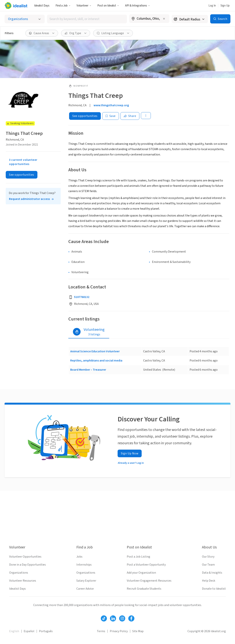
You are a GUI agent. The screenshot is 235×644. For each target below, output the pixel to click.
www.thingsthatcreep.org (111, 105)
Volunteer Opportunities (25, 557)
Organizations (19, 573)
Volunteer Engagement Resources (149, 581)
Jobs (79, 557)
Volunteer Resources (23, 581)
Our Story (208, 557)
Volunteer (84, 6)
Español (29, 631)
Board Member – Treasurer (88, 370)
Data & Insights (212, 573)
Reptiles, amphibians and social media (96, 361)
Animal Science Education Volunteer (95, 351)
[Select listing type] (25, 19)
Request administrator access (29, 199)
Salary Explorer (86, 581)
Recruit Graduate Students (144, 589)
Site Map (138, 631)
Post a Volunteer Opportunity (146, 565)
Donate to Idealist (214, 589)
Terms (101, 631)
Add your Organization (141, 573)
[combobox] (87, 19)
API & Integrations (137, 6)
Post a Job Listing (138, 557)
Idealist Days (42, 6)
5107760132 (82, 297)
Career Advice (85, 589)
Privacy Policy (119, 631)
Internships (84, 565)
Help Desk (209, 581)
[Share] (130, 116)
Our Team (208, 565)
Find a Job (63, 6)
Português (46, 631)
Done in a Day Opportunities (27, 565)
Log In (212, 6)
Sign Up (225, 6)
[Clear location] (164, 19)
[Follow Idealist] (104, 618)
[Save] (111, 116)
